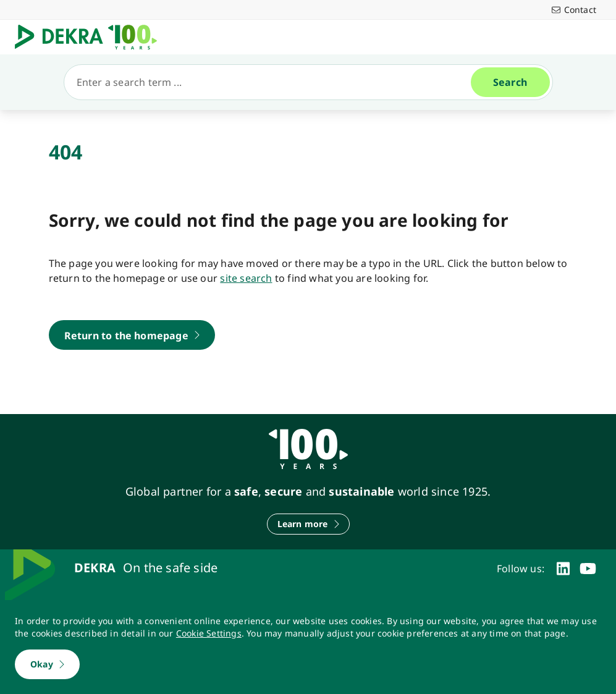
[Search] (272, 82)
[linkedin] (563, 569)
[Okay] (47, 664)
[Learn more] (308, 524)
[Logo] (91, 37)
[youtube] (588, 569)
